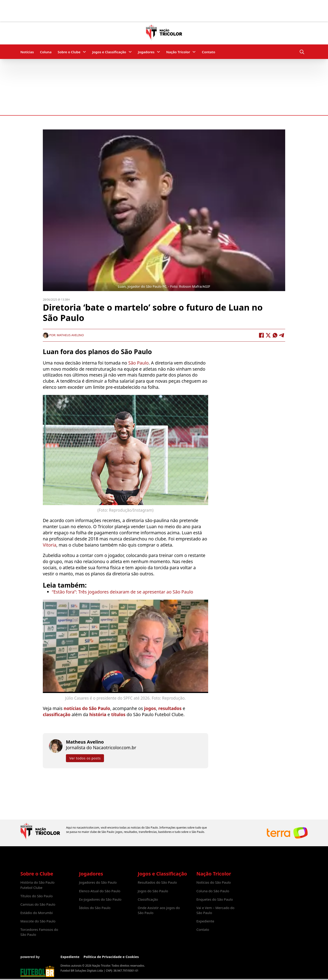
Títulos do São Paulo (36, 896)
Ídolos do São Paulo (95, 908)
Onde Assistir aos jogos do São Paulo (159, 910)
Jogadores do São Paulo (98, 882)
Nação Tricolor (178, 52)
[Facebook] (261, 335)
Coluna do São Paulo (213, 891)
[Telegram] (282, 335)
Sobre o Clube (69, 52)
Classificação (148, 899)
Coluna (46, 52)
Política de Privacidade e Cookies (111, 957)
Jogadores (146, 52)
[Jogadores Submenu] (158, 52)
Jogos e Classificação (109, 52)
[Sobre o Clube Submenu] (84, 52)
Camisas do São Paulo (38, 904)
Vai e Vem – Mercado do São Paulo (215, 910)
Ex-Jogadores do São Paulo (100, 899)
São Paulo (138, 363)
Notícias (27, 52)
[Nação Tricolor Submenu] (194, 52)
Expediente (205, 921)
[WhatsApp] (275, 335)
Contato (209, 52)
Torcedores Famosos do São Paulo (39, 932)
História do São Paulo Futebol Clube (37, 885)
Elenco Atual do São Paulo (100, 891)
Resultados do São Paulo (157, 882)
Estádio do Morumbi (37, 913)
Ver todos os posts (85, 758)
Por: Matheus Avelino (63, 335)
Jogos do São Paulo (153, 891)
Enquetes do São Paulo (215, 899)
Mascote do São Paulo (38, 921)
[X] (268, 335)
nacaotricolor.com (88, 828)
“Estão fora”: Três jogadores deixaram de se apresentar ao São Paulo (122, 592)
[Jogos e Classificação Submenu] (130, 52)
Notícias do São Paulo (214, 882)
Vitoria (50, 545)
